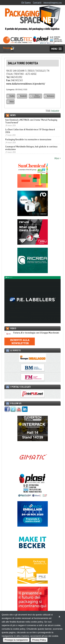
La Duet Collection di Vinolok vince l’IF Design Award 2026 (30, 131)
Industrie (55, 111)
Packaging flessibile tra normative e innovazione (28, 139)
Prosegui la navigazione (16, 640)
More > (57, 158)
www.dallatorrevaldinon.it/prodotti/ (26, 84)
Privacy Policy (39, 640)
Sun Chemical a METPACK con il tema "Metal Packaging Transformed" (31, 121)
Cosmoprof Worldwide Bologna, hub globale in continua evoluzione (31, 148)
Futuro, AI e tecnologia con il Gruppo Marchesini (32, 333)
